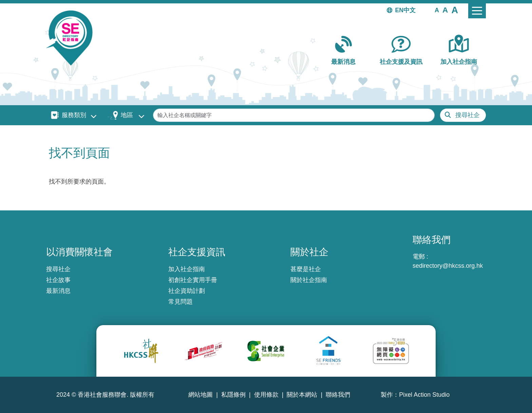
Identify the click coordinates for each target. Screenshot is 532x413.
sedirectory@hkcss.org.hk (448, 266)
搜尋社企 (468, 115)
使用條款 (266, 395)
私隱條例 (233, 395)
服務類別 (74, 115)
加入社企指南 (459, 62)
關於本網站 (302, 395)
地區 (127, 115)
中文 (410, 10)
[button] (437, 10)
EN (399, 10)
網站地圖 (201, 395)
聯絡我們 (338, 395)
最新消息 (343, 62)
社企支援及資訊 (401, 62)
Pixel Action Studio (424, 395)
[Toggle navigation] (477, 11)
